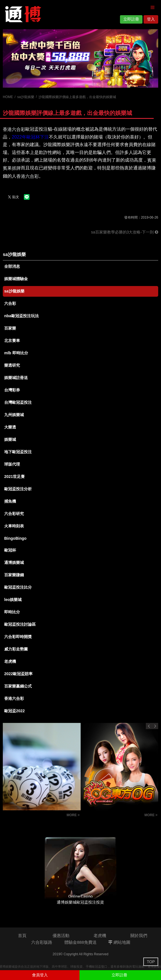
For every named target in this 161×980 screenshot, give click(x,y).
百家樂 (10, 328)
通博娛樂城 (14, 562)
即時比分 (12, 612)
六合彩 (10, 303)
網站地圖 (119, 942)
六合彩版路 (42, 942)
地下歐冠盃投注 (18, 452)
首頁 (22, 935)
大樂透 (10, 427)
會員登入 (40, 975)
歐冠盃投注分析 (18, 489)
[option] (80, 58)
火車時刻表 (14, 526)
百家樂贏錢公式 (18, 686)
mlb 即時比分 (16, 353)
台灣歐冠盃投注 (18, 402)
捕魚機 (10, 501)
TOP (151, 962)
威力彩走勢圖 (16, 649)
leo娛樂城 (13, 600)
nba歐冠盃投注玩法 (21, 316)
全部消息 (12, 266)
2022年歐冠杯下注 (30, 137)
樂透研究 (12, 365)
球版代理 (12, 464)
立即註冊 (131, 19)
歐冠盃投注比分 (18, 587)
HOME (8, 97)
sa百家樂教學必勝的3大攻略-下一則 (125, 232)
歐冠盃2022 (14, 711)
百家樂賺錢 (14, 575)
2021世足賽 (14, 477)
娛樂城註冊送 (16, 378)
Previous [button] (149, 726)
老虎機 (10, 661)
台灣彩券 (12, 390)
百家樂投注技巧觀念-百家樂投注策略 (111, 816)
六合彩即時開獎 (18, 637)
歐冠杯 (10, 550)
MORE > (73, 815)
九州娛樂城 (14, 415)
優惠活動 (61, 935)
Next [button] (155, 726)
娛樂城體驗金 (16, 279)
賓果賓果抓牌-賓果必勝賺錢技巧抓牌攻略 (33, 816)
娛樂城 (10, 439)
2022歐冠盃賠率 (18, 674)
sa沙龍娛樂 (26, 97)
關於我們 (139, 935)
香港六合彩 (14, 698)
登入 (151, 19)
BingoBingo (15, 538)
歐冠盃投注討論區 (20, 624)
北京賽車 (12, 341)
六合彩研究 (14, 514)
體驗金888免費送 (80, 942)
